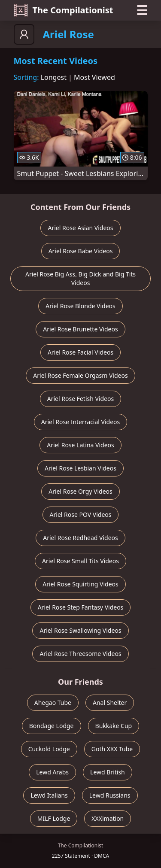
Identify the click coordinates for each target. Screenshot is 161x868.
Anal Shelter (110, 703)
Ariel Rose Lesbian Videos (80, 468)
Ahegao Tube (53, 703)
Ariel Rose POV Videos (81, 514)
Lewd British (108, 772)
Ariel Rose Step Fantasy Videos (81, 607)
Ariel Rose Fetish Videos (80, 399)
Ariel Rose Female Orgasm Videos (80, 375)
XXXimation (108, 818)
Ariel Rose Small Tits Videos (80, 561)
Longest (54, 77)
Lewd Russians (110, 795)
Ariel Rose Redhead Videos (80, 538)
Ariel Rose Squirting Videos (80, 584)
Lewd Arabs (52, 772)
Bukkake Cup (114, 726)
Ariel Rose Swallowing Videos (80, 630)
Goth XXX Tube (112, 749)
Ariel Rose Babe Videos (81, 251)
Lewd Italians (49, 795)
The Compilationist (64, 10)
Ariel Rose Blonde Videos (80, 306)
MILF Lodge (54, 818)
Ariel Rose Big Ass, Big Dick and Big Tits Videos (80, 278)
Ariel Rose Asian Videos (80, 228)
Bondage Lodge (52, 726)
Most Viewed (94, 77)
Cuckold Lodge (49, 749)
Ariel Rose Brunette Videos (80, 329)
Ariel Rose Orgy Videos (80, 491)
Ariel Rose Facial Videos (80, 352)
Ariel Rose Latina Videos (80, 445)
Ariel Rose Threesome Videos (80, 654)
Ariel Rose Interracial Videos (81, 422)
